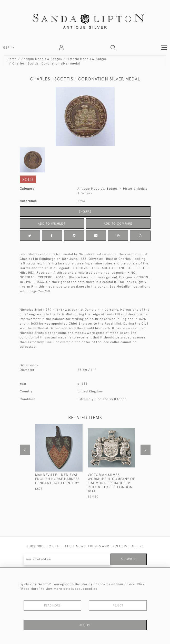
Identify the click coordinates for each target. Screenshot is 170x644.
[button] (113, 48)
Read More (52, 605)
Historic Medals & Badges (87, 59)
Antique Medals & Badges (42, 59)
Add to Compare (118, 224)
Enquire (85, 211)
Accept (85, 625)
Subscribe (129, 559)
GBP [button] (7, 48)
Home (12, 59)
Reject (118, 605)
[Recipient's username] (67, 559)
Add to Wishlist (52, 224)
